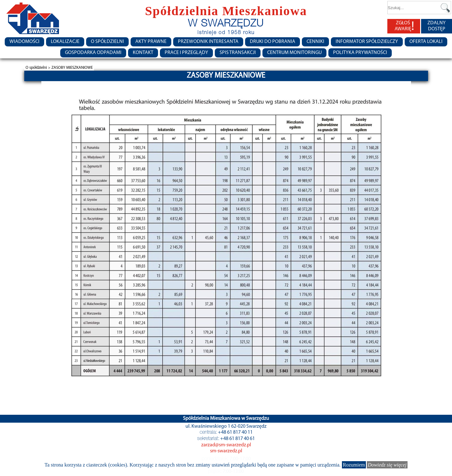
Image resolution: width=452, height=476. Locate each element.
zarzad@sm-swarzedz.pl (226, 445)
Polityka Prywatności (360, 53)
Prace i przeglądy (186, 53)
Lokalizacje (65, 42)
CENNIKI (315, 42)
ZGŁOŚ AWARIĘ (404, 26)
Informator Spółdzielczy (367, 42)
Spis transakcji (238, 53)
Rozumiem (354, 465)
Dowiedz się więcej (387, 465)
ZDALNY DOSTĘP (437, 26)
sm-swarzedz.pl (226, 451)
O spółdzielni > (38, 68)
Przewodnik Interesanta (208, 42)
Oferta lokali (426, 42)
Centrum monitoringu (294, 53)
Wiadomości (24, 42)
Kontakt (143, 53)
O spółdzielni (107, 42)
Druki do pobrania (273, 42)
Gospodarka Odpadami (93, 53)
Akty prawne (151, 42)
